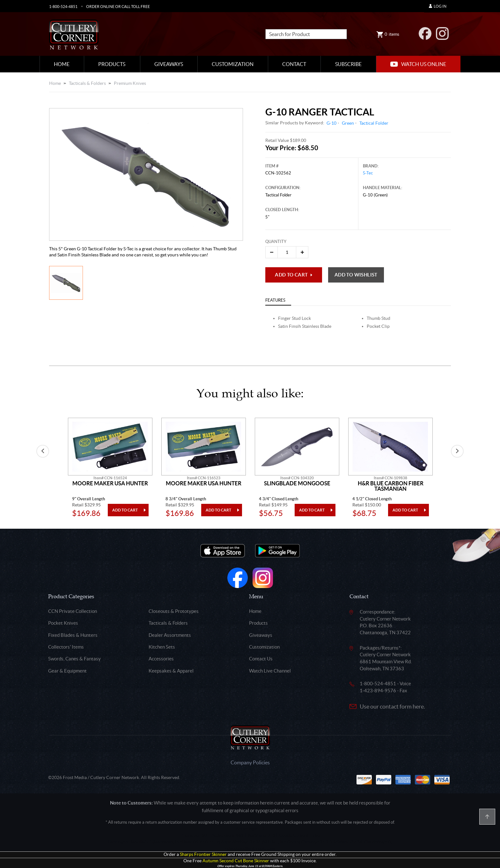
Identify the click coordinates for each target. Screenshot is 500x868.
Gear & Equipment (67, 671)
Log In (438, 6)
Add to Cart (291, 275)
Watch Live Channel (270, 671)
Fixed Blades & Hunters (73, 635)
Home (62, 64)
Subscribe (348, 64)
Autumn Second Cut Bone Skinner (236, 861)
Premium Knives (130, 83)
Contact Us (261, 659)
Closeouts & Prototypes (174, 611)
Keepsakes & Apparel (171, 671)
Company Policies (250, 762)
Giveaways (169, 64)
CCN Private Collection (73, 611)
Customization (233, 64)
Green (348, 123)
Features (275, 300)
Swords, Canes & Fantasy (74, 659)
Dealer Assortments (170, 635)
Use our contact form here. (392, 706)
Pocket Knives (63, 623)
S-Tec (368, 173)
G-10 (331, 123)
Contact (294, 64)
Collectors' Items (66, 647)
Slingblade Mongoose (297, 483)
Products (112, 64)
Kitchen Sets (162, 647)
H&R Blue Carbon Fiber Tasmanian (391, 486)
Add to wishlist (356, 275)
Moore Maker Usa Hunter (110, 483)
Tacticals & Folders (87, 83)
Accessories (161, 659)
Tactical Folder (374, 123)
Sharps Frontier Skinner (203, 854)
